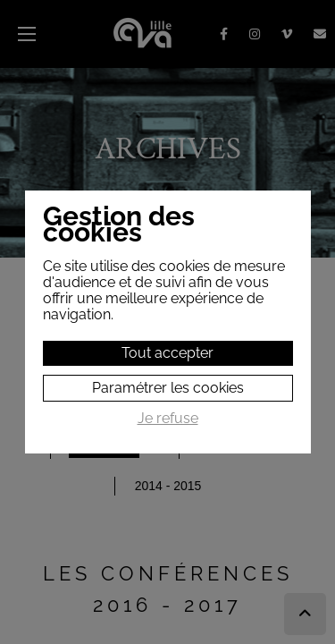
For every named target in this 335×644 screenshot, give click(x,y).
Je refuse (168, 419)
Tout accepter (167, 353)
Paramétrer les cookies (168, 388)
